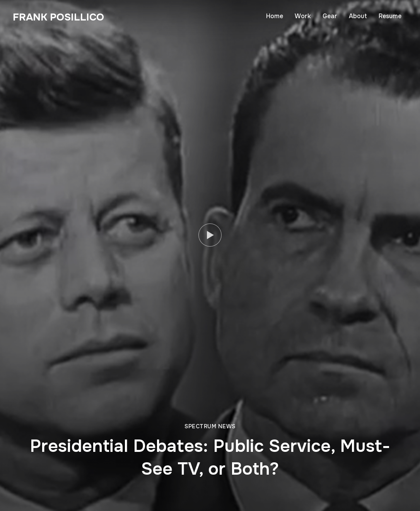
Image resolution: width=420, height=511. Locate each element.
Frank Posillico (58, 17)
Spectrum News (210, 426)
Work (303, 16)
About (358, 16)
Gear (330, 16)
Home (275, 16)
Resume (390, 16)
